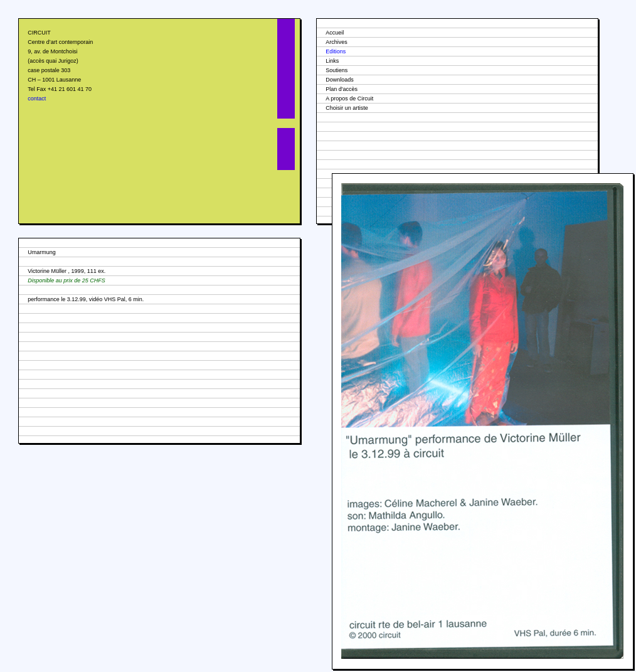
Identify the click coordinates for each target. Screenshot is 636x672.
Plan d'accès (342, 89)
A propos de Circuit (349, 99)
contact (37, 99)
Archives (337, 42)
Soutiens (337, 70)
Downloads (340, 80)
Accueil (335, 33)
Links (332, 61)
